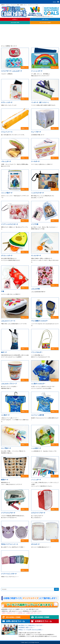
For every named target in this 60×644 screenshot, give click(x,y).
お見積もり (15, 19)
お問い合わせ (45, 19)
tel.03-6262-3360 (15, 23)
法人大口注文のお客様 (45, 23)
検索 (56, 589)
